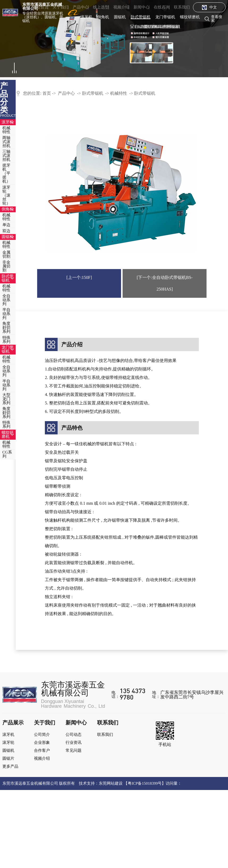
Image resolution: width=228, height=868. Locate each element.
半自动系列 (6, 314)
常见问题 (74, 750)
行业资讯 (74, 742)
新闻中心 (141, 7)
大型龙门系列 (6, 399)
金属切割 (6, 254)
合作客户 (42, 750)
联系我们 (182, 7)
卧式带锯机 (141, 17)
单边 (6, 225)
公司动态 (74, 735)
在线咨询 (162, 7)
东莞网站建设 (111, 783)
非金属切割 (6, 266)
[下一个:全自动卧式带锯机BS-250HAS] (165, 283)
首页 (47, 93)
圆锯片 (8, 758)
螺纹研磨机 (190, 17)
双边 (6, 231)
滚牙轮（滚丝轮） (6, 195)
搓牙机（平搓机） (6, 173)
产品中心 (81, 7)
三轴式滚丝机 (6, 156)
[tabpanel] (114, 39)
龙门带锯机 (165, 17)
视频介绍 (121, 7)
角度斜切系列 (6, 327)
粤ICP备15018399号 (145, 783)
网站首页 (40, 7)
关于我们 (61, 7)
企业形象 (42, 742)
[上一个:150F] (79, 277)
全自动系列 (6, 300)
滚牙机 (86, 17)
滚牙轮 (8, 742)
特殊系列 (6, 340)
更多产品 (10, 766)
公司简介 (42, 735)
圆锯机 (120, 17)
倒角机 (103, 17)
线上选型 (101, 7)
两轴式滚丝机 (6, 142)
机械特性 (6, 130)
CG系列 (7, 454)
